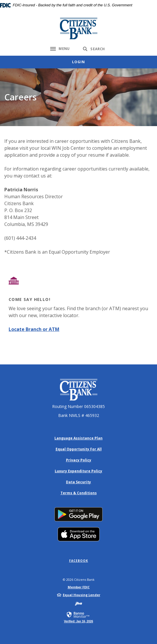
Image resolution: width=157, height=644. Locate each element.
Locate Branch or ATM (34, 329)
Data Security (78, 482)
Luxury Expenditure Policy (78, 471)
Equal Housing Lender (82, 595)
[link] (78, 617)
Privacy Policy (79, 460)
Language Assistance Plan (78, 438)
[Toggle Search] (94, 49)
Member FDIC (79, 587)
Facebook (79, 561)
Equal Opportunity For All (79, 449)
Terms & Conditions (79, 493)
